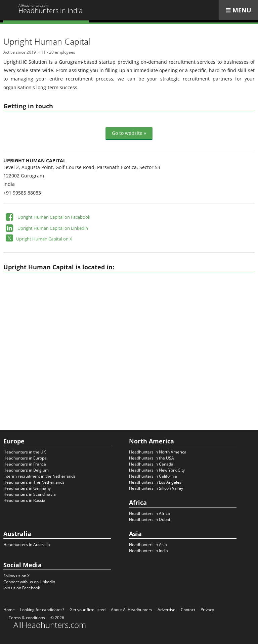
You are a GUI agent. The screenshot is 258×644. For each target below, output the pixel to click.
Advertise (166, 610)
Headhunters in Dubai (149, 519)
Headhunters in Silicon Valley (156, 488)
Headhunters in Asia (148, 545)
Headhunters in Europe (25, 458)
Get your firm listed (88, 610)
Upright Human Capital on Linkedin (53, 228)
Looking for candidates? (42, 610)
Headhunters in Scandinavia (30, 494)
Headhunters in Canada (151, 464)
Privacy (207, 610)
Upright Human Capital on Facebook (54, 217)
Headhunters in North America (158, 452)
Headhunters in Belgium (26, 470)
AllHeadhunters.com (50, 625)
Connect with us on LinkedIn (29, 582)
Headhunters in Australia (27, 545)
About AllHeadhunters (132, 610)
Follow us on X (16, 576)
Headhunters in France (25, 464)
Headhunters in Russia (24, 500)
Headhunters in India (148, 551)
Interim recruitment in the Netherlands (39, 476)
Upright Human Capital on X (44, 239)
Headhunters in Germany (27, 488)
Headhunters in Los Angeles (155, 482)
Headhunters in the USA (152, 458)
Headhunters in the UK (25, 452)
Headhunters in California (153, 476)
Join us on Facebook (22, 588)
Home (9, 610)
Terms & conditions (27, 618)
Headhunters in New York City (157, 470)
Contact (188, 610)
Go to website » (129, 133)
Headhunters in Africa (149, 513)
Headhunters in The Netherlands (34, 482)
